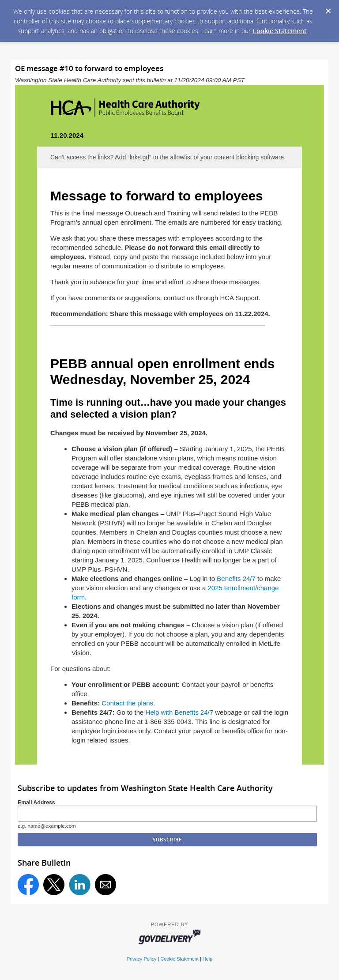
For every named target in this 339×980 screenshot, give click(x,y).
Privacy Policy (142, 959)
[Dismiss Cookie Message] (328, 8)
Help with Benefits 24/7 (179, 712)
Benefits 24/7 (236, 579)
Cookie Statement (280, 31)
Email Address (36, 803)
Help (207, 959)
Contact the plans (127, 703)
